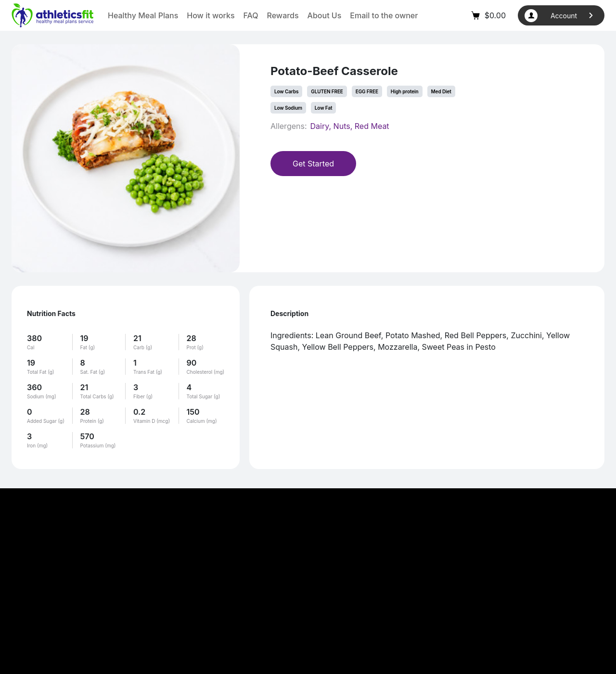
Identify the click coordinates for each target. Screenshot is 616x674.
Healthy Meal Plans (143, 15)
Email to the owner (384, 15)
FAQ (251, 15)
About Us (325, 15)
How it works (211, 15)
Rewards (283, 15)
